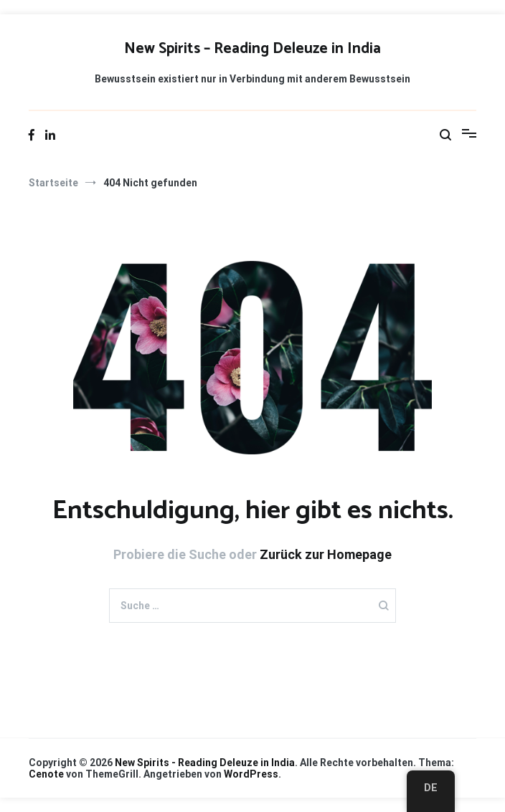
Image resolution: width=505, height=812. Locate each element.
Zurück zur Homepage (326, 554)
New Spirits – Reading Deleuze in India (252, 49)
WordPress (251, 774)
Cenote (46, 774)
